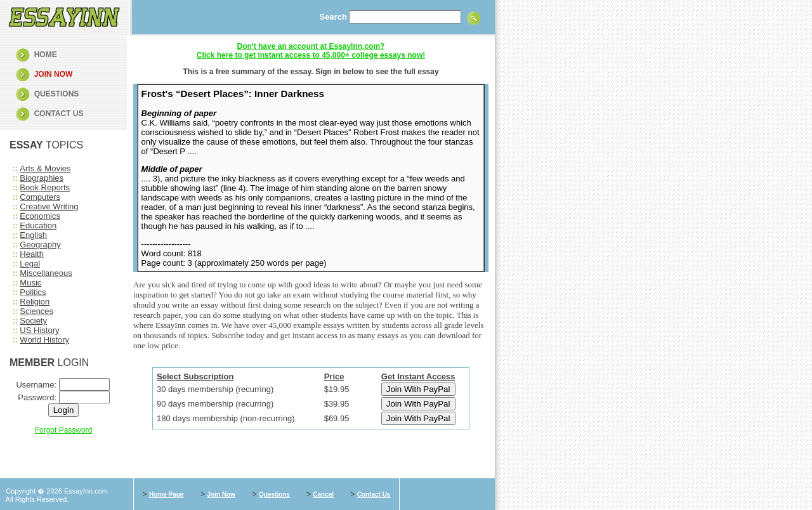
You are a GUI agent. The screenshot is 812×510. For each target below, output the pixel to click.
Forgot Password (64, 430)
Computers (40, 197)
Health (32, 254)
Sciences (36, 311)
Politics (33, 292)
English (33, 235)
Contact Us (374, 494)
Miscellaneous (46, 273)
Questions (274, 494)
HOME (46, 55)
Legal (30, 264)
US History (39, 330)
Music (30, 283)
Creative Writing (49, 206)
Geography (40, 245)
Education (38, 226)
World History (44, 340)
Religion (35, 302)
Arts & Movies (45, 168)
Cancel (323, 494)
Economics (40, 216)
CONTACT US (59, 114)
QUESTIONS (57, 94)
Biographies (42, 178)
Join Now (221, 494)
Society (33, 321)
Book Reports (45, 187)
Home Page (166, 494)
